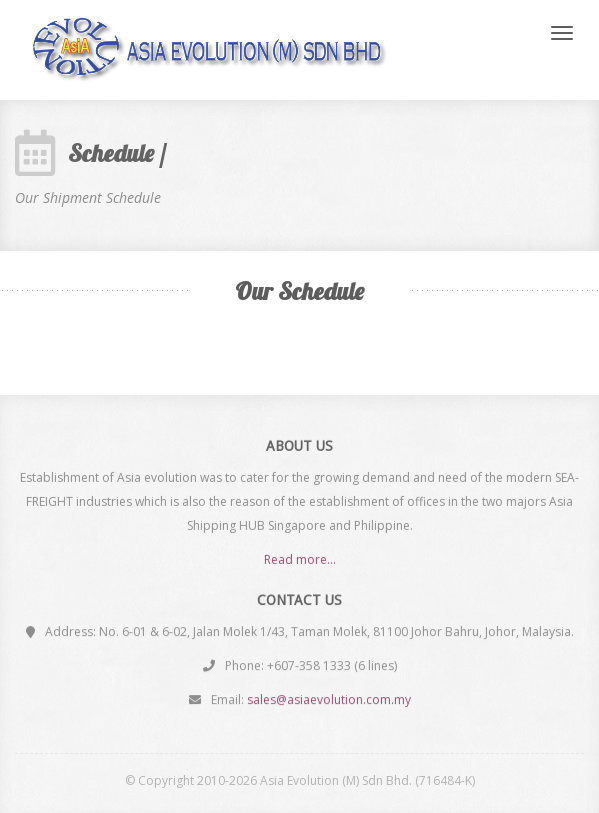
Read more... (300, 559)
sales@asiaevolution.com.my (329, 699)
